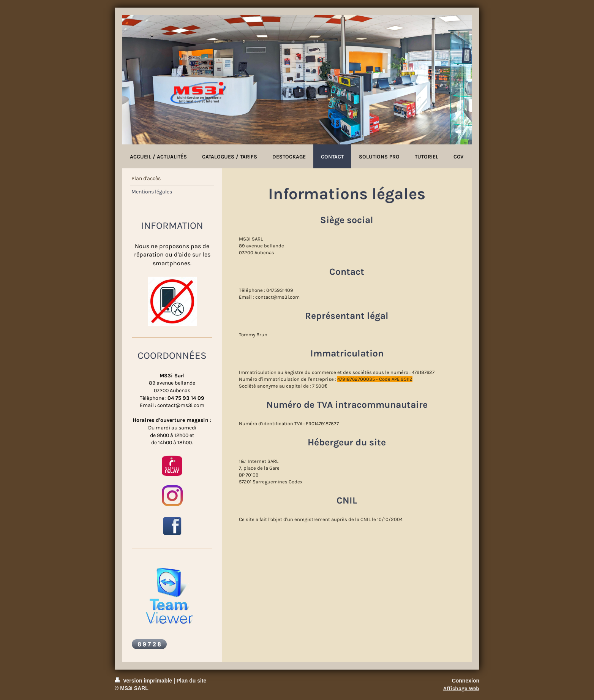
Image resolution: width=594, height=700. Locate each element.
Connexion (466, 681)
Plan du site (192, 681)
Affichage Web (461, 688)
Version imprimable (144, 681)
